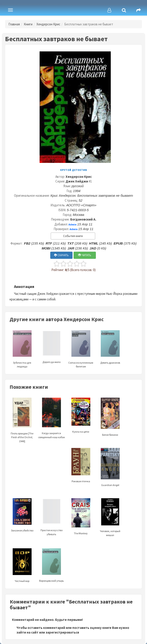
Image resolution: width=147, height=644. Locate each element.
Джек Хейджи (77, 181)
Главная (14, 24)
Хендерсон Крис (48, 24)
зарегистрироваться (62, 632)
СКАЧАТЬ (61, 255)
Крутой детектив (74, 170)
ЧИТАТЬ (85, 255)
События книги (73, 236)
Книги (28, 24)
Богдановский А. (83, 219)
